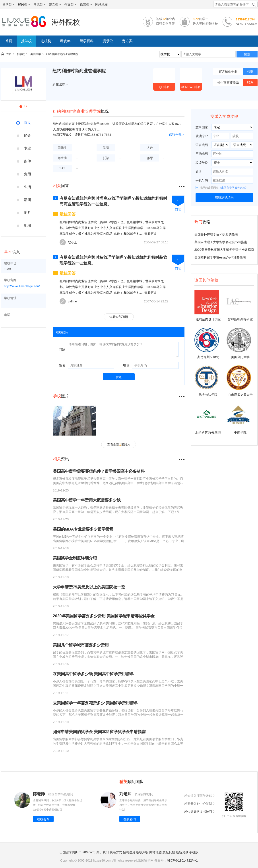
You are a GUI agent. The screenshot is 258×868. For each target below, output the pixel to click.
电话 (126, 365)
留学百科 (87, 41)
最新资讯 (182, 852)
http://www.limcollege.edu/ (22, 286)
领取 (250, 71)
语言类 (86, 4)
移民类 (24, 4)
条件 (27, 161)
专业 (27, 148)
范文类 (55, 4)
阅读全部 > (177, 135)
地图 (27, 226)
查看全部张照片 (119, 444)
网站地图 (101, 4)
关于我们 (103, 852)
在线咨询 (43, 819)
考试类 (39, 4)
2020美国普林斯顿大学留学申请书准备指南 (224, 250)
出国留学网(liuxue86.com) (78, 852)
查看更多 (151, 234)
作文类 (70, 4)
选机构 (46, 41)
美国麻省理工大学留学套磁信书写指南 (221, 242)
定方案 (127, 41)
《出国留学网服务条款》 (233, 188)
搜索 (247, 54)
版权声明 (142, 852)
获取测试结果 (224, 197)
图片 (27, 213)
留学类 (8, 4)
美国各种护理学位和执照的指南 (216, 234)
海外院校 (66, 22)
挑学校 (26, 41)
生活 (27, 187)
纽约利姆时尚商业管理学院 (62, 54)
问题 (62, 349)
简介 (27, 135)
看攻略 (65, 41)
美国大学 (36, 54)
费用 (27, 174)
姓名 (62, 365)
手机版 (194, 852)
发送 (119, 377)
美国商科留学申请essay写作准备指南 (220, 257)
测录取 (108, 41)
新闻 (27, 200)
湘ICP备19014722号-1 (182, 860)
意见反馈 (169, 852)
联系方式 (116, 852)
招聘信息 (129, 852)
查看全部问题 (119, 317)
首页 (9, 41)
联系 (250, 83)
